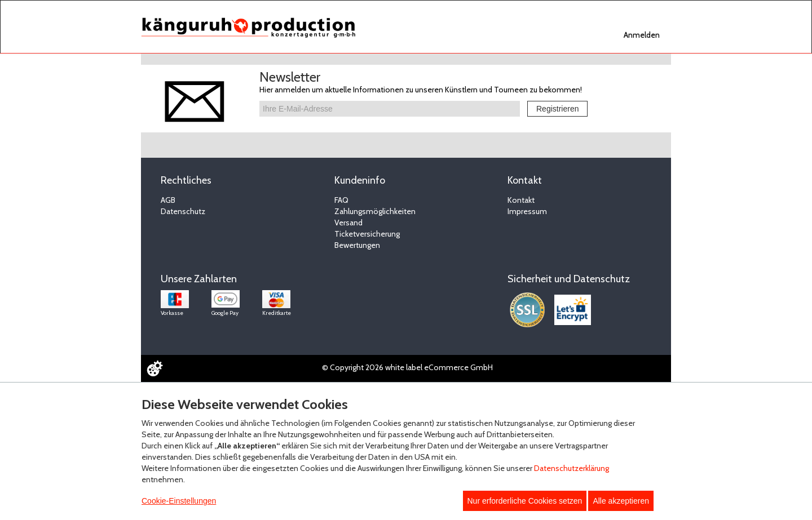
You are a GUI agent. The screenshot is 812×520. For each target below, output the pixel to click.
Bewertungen (357, 245)
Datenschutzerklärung (572, 468)
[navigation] (643, 34)
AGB (168, 200)
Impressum (527, 211)
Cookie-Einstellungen (179, 501)
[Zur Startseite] (248, 28)
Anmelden (642, 35)
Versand (348, 223)
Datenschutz (183, 211)
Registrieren (557, 109)
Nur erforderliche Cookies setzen (525, 501)
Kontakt (521, 200)
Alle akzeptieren (621, 501)
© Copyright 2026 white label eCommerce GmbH (407, 367)
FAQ (341, 200)
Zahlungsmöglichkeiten (375, 211)
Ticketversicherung (367, 234)
